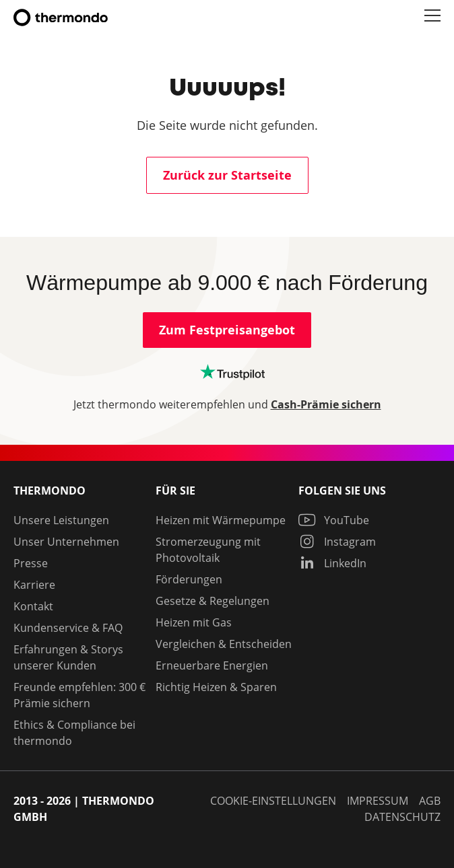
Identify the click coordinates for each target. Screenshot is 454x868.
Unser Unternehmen (66, 542)
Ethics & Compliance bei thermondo (74, 733)
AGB (430, 801)
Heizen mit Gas (194, 622)
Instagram (337, 542)
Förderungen (189, 579)
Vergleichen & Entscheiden (224, 644)
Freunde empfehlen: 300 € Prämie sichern (79, 695)
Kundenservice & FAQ (68, 628)
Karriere (34, 585)
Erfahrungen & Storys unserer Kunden (68, 657)
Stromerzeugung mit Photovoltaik (208, 550)
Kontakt (33, 606)
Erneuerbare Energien (212, 665)
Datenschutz (402, 817)
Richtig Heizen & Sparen (216, 687)
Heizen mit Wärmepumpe (221, 520)
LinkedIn (332, 563)
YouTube (334, 520)
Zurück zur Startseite (227, 175)
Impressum (378, 801)
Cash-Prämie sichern (326, 404)
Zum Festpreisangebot (227, 330)
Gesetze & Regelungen (213, 601)
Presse (31, 563)
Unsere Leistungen (61, 520)
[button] (432, 16)
